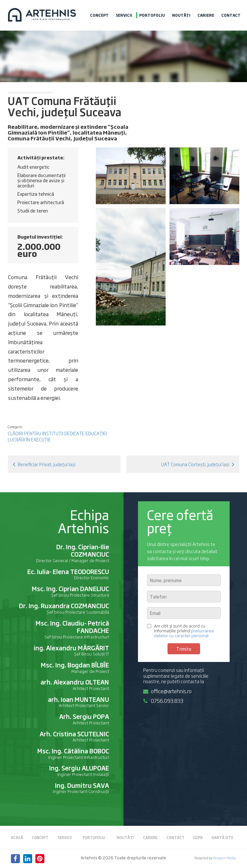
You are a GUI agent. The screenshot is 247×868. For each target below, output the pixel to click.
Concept (99, 15)
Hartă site (222, 837)
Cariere (206, 15)
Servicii (124, 15)
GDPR (198, 837)
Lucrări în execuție (29, 439)
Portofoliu (152, 15)
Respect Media (225, 858)
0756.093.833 (163, 701)
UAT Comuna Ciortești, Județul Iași (198, 464)
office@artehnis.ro (167, 691)
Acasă (17, 837)
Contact (231, 15)
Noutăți (181, 15)
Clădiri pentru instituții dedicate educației (57, 433)
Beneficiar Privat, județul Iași (44, 464)
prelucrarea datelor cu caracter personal (184, 633)
